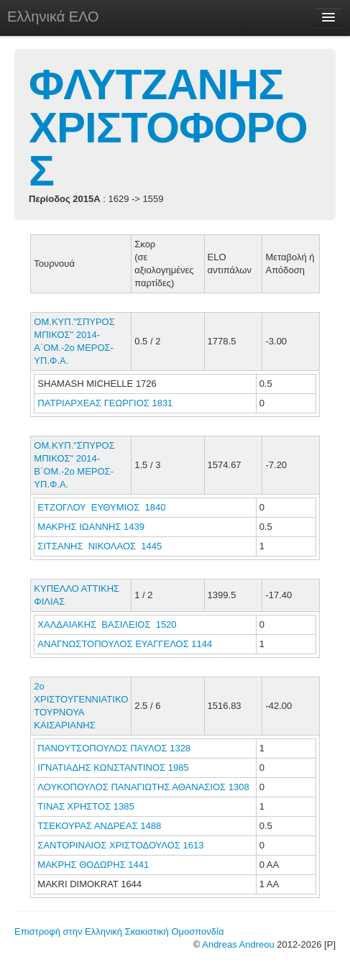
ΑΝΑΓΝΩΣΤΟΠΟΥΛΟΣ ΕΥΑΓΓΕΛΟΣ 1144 (125, 644)
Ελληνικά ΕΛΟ (53, 17)
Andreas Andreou (238, 944)
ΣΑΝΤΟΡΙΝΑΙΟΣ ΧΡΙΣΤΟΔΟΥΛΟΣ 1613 (120, 845)
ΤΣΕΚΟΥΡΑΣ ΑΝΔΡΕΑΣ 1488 (99, 826)
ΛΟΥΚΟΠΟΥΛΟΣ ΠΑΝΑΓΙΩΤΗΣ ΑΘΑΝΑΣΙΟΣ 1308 (143, 787)
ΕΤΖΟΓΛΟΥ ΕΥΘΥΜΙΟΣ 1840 (101, 507)
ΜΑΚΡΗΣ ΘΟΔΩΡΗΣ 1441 (93, 865)
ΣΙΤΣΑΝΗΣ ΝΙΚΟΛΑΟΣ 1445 (100, 546)
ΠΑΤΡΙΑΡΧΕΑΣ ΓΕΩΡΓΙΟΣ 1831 (105, 403)
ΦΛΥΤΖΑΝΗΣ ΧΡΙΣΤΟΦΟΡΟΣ (168, 128)
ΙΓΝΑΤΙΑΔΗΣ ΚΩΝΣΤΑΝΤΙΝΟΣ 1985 (113, 768)
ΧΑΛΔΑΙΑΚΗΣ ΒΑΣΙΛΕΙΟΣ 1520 (107, 624)
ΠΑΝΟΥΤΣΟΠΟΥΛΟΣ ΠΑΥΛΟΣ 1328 (114, 748)
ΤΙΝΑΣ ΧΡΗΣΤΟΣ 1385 (86, 806)
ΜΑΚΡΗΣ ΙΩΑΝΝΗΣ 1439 (91, 527)
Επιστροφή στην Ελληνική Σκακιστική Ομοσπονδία (119, 931)
